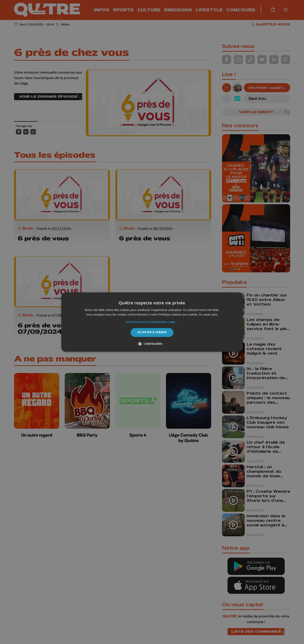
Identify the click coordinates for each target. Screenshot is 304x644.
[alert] (152, 322)
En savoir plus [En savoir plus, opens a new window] (208, 315)
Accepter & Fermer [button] (152, 332)
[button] (152, 322)
